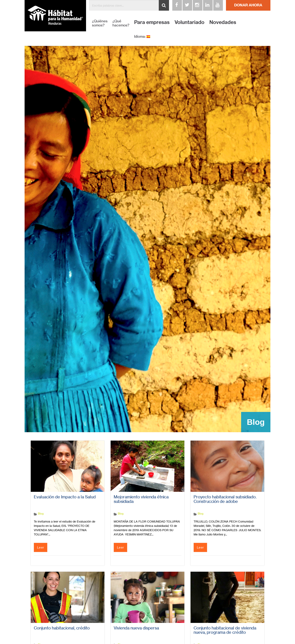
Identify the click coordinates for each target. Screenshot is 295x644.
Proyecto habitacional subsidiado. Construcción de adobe (225, 499)
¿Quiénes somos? (100, 23)
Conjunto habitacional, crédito (62, 628)
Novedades (223, 22)
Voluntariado (189, 22)
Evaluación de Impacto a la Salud (65, 497)
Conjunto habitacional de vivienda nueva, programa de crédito (225, 630)
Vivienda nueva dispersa (136, 628)
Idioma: (142, 36)
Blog (41, 514)
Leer (41, 547)
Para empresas (152, 22)
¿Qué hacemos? (121, 23)
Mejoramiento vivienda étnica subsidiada (141, 499)
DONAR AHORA (248, 5)
